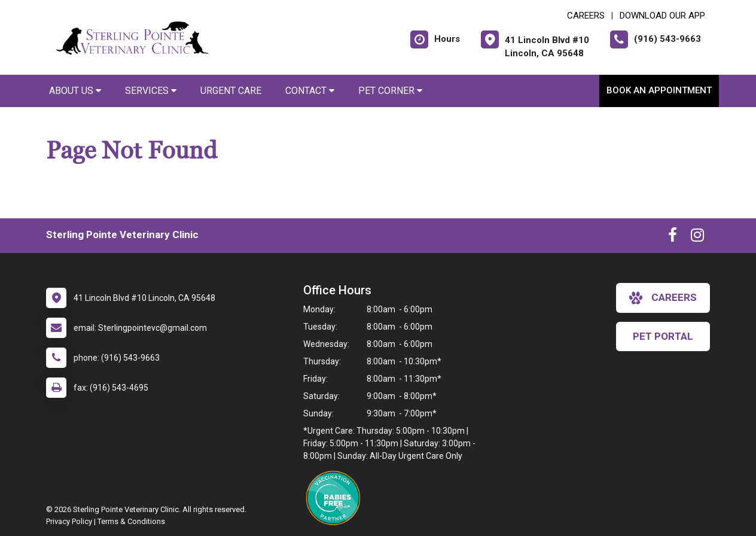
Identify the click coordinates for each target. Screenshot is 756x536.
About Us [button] (75, 91)
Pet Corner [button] (390, 91)
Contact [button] (310, 91)
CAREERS (586, 16)
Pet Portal (663, 336)
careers (663, 298)
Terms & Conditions (131, 521)
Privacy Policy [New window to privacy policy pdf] (69, 521)
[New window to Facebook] (673, 237)
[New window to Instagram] (697, 237)
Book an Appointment (659, 90)
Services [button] (151, 91)
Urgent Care (231, 91)
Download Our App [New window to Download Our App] (662, 16)
